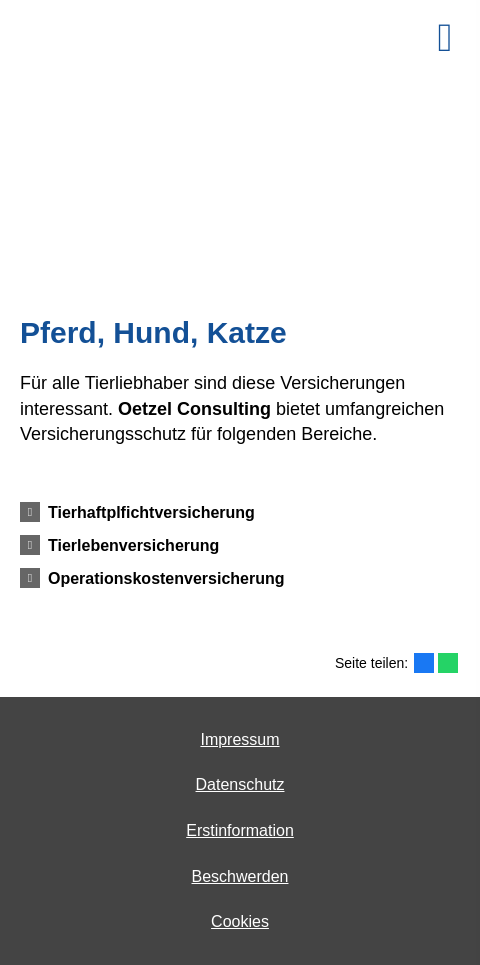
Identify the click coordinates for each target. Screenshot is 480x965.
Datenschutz (240, 784)
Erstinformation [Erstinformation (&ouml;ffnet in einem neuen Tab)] (240, 830)
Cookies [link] (240, 921)
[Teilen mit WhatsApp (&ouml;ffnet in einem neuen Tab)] (448, 663)
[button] (151, 512)
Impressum (239, 739)
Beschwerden (240, 876)
